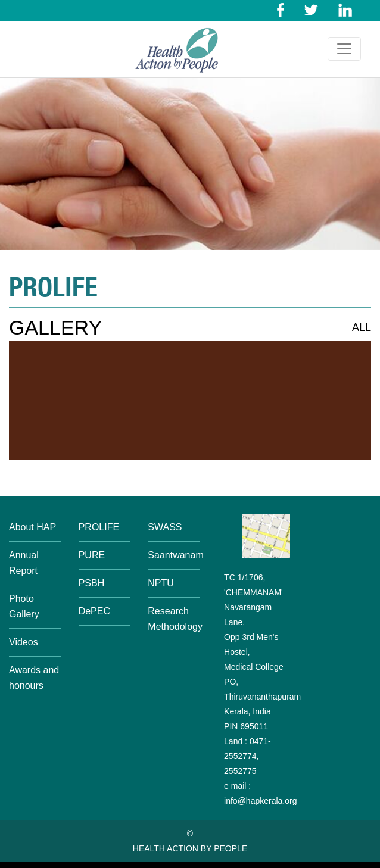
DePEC (94, 611)
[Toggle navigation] (344, 49)
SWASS (165, 527)
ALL (362, 327)
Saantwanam (175, 555)
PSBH (92, 583)
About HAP (32, 527)
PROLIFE (99, 527)
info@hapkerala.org (260, 801)
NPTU (161, 583)
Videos (24, 642)
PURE (92, 555)
